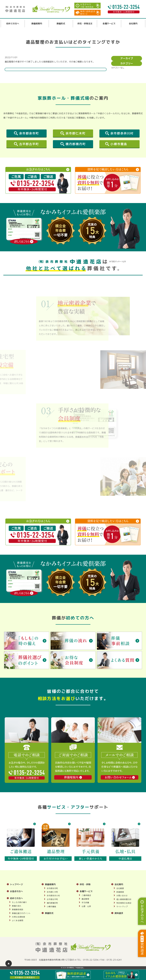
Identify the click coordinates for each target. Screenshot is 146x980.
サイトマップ (122, 907)
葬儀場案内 (37, 24)
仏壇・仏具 (86, 906)
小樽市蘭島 (51, 907)
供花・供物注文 (85, 24)
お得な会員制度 (18, 917)
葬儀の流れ (17, 906)
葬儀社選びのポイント (21, 913)
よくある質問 (18, 920)
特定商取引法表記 (124, 903)
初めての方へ (13, 24)
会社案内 (133, 24)
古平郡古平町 (52, 899)
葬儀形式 (61, 24)
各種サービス (109, 24)
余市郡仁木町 (52, 892)
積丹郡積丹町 (52, 903)
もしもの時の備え (19, 902)
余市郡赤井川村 (53, 896)
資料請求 (119, 913)
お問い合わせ (122, 896)
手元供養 (85, 902)
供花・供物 (85, 884)
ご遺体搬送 (86, 895)
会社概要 (120, 888)
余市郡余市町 (52, 888)
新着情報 (120, 892)
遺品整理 (85, 899)
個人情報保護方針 (124, 899)
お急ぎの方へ (16, 891)
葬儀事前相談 (18, 909)
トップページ (16, 884)
